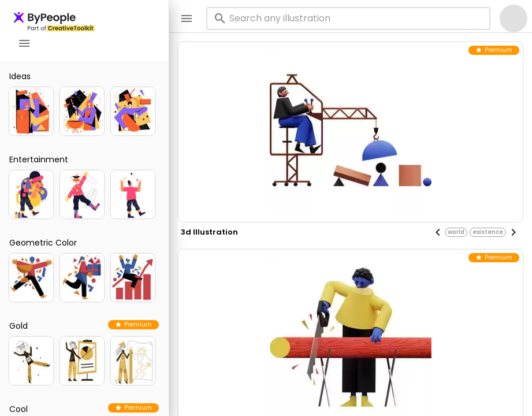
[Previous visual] (438, 232)
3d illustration (209, 232)
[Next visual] (514, 232)
